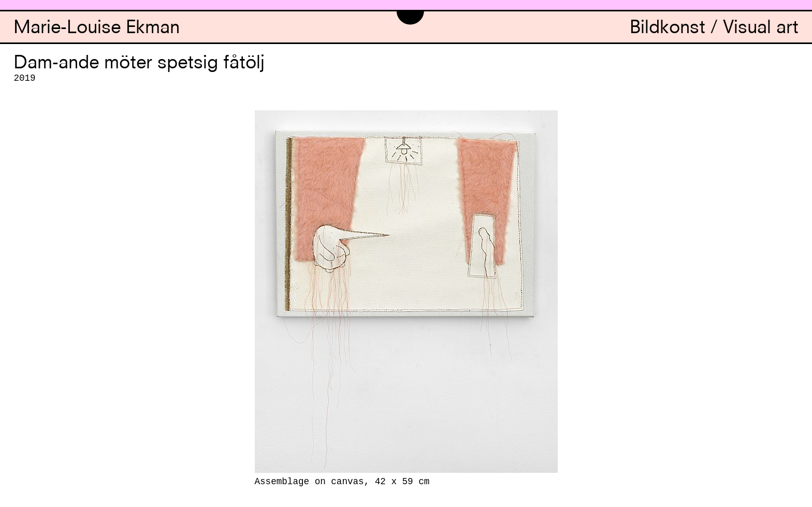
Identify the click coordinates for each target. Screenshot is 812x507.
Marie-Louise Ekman (97, 29)
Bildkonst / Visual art (714, 29)
